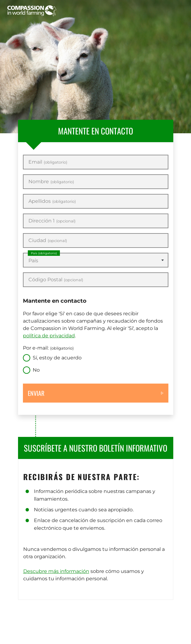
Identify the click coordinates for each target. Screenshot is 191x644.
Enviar (36, 393)
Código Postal (56, 280)
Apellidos (52, 201)
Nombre (51, 182)
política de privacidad (49, 336)
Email (48, 162)
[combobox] (96, 260)
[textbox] (96, 261)
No (36, 370)
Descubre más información (56, 571)
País (44, 253)
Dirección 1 (52, 221)
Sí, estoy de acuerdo (57, 358)
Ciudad (48, 241)
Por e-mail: (48, 348)
